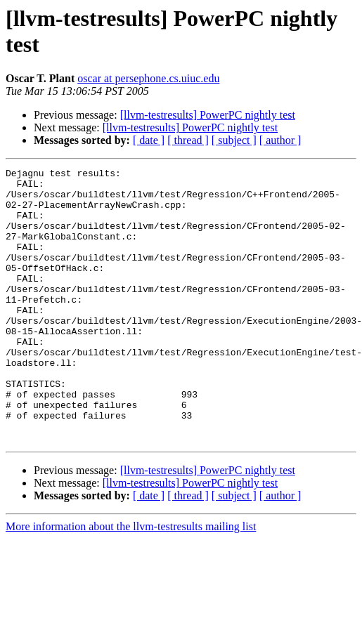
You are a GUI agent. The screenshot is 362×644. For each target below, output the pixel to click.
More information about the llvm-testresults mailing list (131, 581)
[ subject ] (234, 140)
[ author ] (280, 140)
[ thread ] (188, 140)
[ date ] (149, 140)
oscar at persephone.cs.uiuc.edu (148, 78)
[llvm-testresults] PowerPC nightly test (208, 115)
